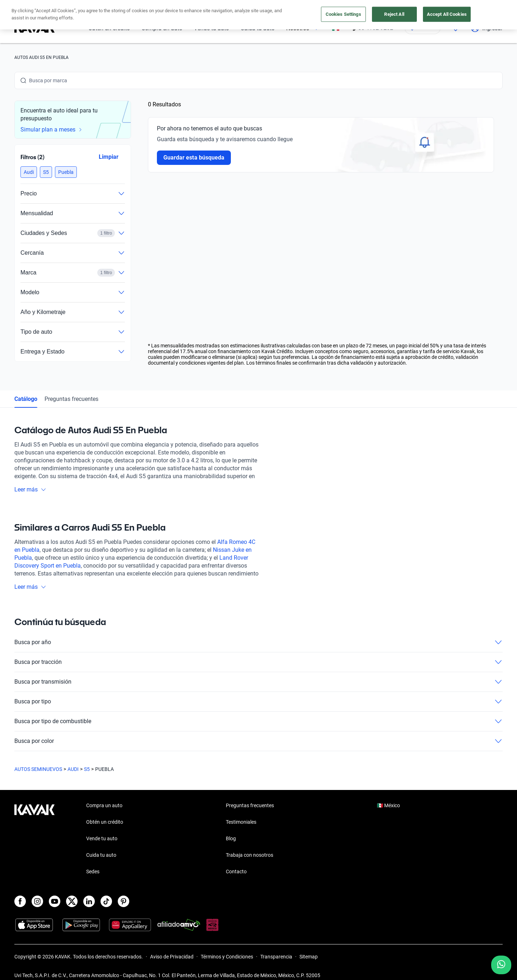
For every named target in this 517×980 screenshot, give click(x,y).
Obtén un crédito (109, 28)
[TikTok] (106, 901)
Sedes (93, 872)
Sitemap (309, 957)
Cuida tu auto (258, 28)
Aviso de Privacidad (172, 957)
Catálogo (26, 399)
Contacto (236, 872)
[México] (336, 28)
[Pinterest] (124, 901)
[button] (29, 172)
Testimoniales (241, 822)
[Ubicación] (423, 28)
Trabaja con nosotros (250, 855)
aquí (322, 6)
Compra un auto (162, 28)
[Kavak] (34, 28)
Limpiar (109, 157)
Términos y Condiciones (227, 957)
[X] (72, 901)
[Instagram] (37, 901)
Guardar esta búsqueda (194, 158)
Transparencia (276, 957)
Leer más (30, 489)
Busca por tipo (258, 702)
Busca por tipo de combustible (258, 721)
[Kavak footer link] (34, 839)
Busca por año (258, 642)
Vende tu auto (211, 28)
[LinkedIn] (89, 901)
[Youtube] (55, 901)
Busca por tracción (258, 662)
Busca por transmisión (258, 682)
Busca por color (258, 741)
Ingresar (487, 28)
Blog (231, 838)
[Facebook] (20, 901)
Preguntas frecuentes (71, 399)
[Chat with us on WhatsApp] (501, 965)
